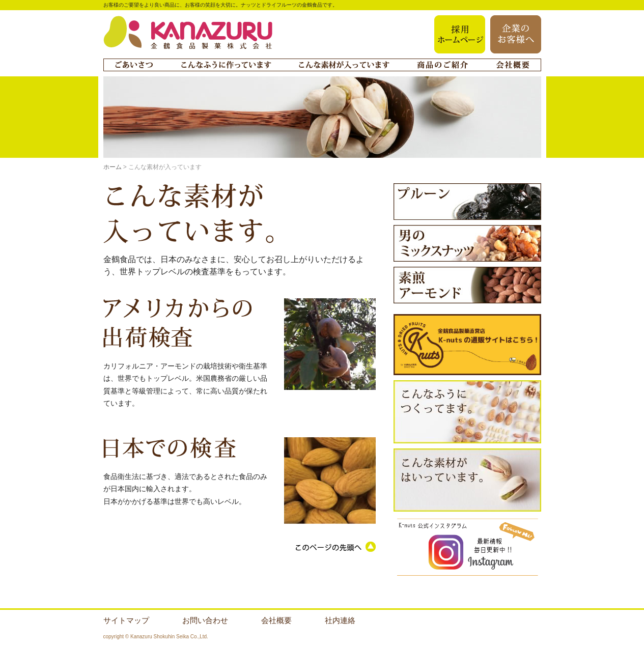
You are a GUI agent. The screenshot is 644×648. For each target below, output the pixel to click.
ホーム (113, 167)
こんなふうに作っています (226, 65)
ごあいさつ (134, 65)
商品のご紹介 (442, 65)
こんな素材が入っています (344, 65)
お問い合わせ (205, 620)
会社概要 (513, 65)
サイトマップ (126, 620)
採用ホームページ (460, 34)
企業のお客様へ (516, 34)
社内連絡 (340, 620)
